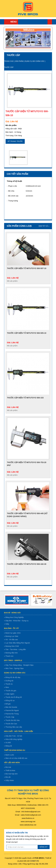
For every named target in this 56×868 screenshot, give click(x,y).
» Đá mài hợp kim (11, 774)
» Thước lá (8, 684)
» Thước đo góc (10, 691)
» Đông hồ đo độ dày (12, 677)
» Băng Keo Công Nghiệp (14, 617)
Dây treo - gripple (13, 660)
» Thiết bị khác (10, 770)
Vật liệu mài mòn (12, 763)
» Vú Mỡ (7, 743)
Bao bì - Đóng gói (12, 613)
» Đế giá (7, 704)
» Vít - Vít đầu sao (11, 640)
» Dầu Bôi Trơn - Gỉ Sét (13, 736)
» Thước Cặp (9, 717)
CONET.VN (34, 861)
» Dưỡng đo (9, 681)
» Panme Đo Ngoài (11, 710)
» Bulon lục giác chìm (12, 633)
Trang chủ (50, 22)
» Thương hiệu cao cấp (13, 727)
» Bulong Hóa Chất (11, 646)
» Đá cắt (7, 777)
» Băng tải (8, 746)
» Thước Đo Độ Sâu (12, 720)
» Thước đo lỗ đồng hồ (13, 697)
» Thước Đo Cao (11, 724)
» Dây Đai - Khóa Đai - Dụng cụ (16, 621)
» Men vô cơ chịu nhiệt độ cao (16, 758)
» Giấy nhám (9, 780)
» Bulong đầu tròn (11, 653)
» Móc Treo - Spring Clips (14, 668)
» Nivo (7, 687)
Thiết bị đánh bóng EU (15, 750)
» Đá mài (8, 767)
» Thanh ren (9, 656)
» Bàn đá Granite (11, 707)
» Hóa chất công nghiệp (13, 739)
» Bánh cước (9, 755)
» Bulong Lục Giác (11, 636)
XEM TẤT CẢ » (44, 226)
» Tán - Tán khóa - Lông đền (15, 649)
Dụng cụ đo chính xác (35, 61)
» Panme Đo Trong (11, 714)
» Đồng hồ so (9, 700)
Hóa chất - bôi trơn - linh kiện (19, 731)
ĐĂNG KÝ (44, 847)
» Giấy (7, 624)
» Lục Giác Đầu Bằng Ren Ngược (17, 643)
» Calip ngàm (9, 694)
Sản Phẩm (19, 61)
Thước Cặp (9, 67)
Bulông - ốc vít (12, 628)
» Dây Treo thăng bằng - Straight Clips (19, 665)
